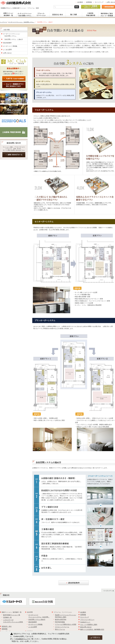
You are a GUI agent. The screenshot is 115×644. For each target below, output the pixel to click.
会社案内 (80, 2)
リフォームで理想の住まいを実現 (66, 624)
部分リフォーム (60, 629)
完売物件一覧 (7, 617)
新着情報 (5, 629)
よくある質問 (7, 50)
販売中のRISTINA (61, 619)
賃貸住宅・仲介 (7, 626)
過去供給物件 (7, 43)
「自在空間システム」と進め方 (13, 39)
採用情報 (89, 2)
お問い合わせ (111, 2)
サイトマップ (99, 2)
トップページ (4, 22)
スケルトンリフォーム (62, 627)
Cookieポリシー (85, 622)
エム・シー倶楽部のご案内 (89, 625)
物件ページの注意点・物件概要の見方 (92, 629)
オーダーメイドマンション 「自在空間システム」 (21, 22)
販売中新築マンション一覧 (12, 615)
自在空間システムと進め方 (37, 619)
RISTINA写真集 (60, 622)
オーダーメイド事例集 (10, 46)
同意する (95, 638)
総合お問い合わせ (86, 627)
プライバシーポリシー (87, 620)
